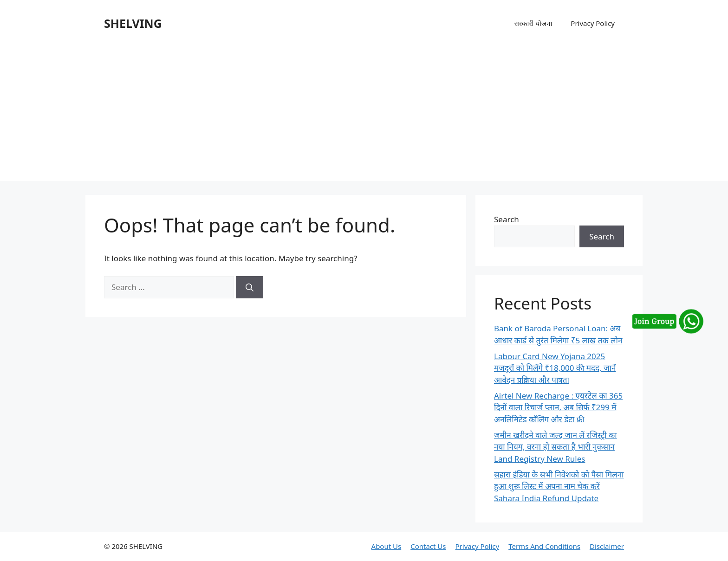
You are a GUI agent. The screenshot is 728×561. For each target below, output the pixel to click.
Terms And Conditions (544, 546)
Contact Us (428, 546)
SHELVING (133, 23)
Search (507, 219)
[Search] (250, 287)
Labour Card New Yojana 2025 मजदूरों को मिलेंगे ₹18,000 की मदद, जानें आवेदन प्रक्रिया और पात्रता (555, 368)
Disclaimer (607, 546)
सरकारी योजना (533, 23)
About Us (387, 546)
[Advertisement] (364, 116)
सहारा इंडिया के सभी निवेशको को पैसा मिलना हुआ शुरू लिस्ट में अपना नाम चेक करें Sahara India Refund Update (559, 486)
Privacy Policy (593, 23)
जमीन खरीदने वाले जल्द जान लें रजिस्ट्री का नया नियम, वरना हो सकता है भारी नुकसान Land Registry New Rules (556, 447)
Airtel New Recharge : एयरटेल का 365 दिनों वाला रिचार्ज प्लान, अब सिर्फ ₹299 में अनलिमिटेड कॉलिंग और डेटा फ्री (558, 407)
